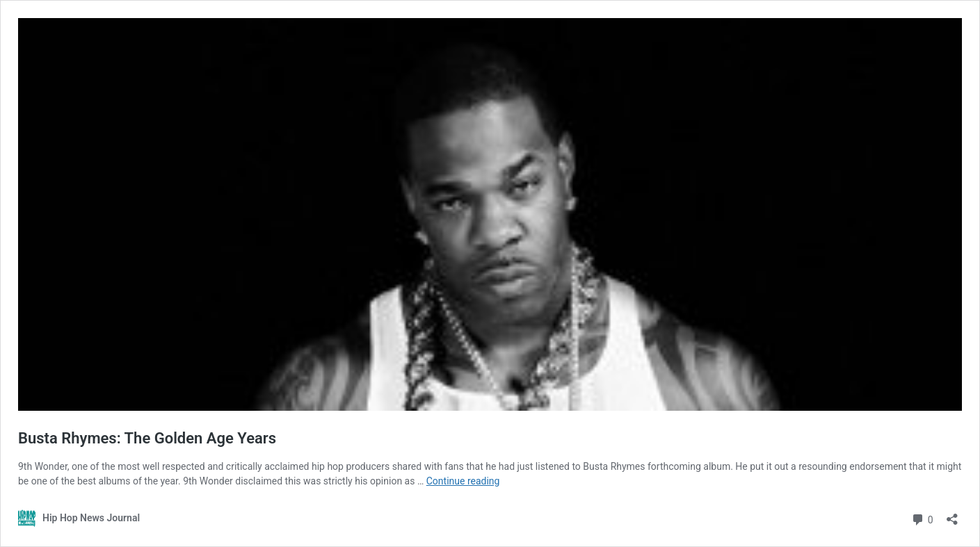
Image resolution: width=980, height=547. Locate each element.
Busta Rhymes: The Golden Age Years (147, 438)
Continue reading (463, 481)
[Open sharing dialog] (952, 515)
